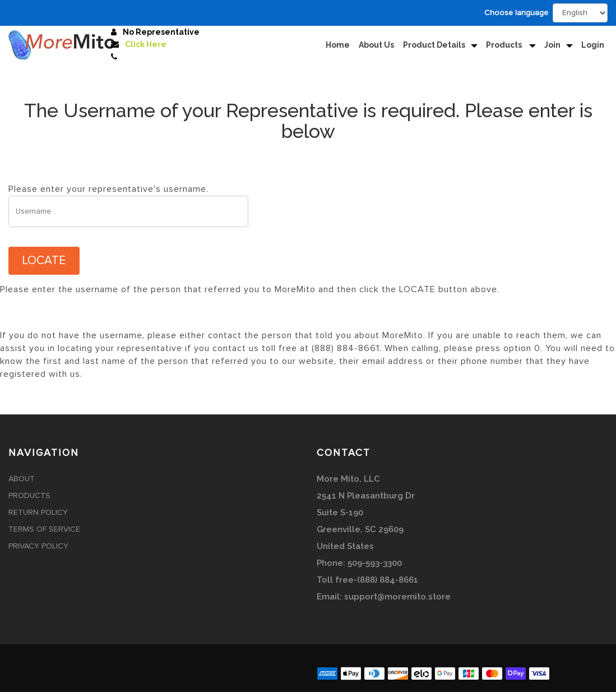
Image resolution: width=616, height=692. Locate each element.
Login (593, 45)
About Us (376, 45)
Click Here (146, 44)
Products (505, 45)
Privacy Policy (38, 546)
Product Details (434, 45)
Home (338, 45)
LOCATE (44, 260)
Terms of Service (44, 529)
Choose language (516, 13)
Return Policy (38, 513)
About (22, 479)
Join (552, 45)
